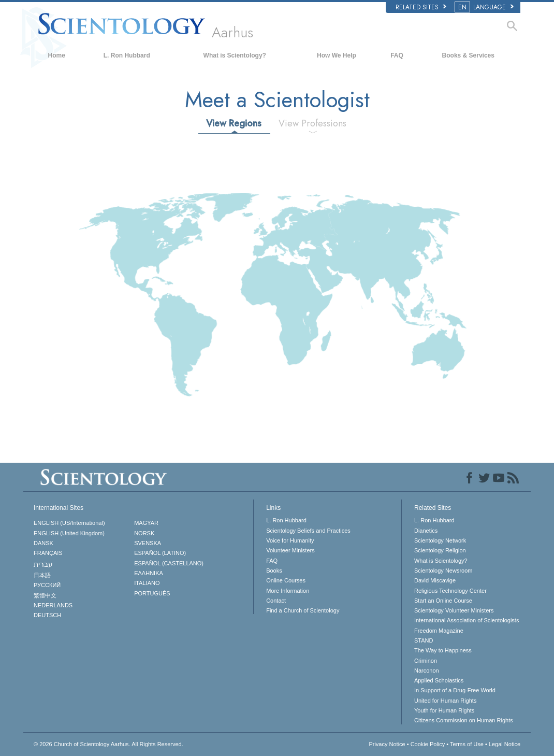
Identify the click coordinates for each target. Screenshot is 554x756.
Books (274, 570)
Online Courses (286, 580)
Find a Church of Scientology (303, 610)
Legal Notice (505, 744)
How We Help (337, 55)
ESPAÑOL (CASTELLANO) (169, 563)
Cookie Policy (428, 744)
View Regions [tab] (234, 123)
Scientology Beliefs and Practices (308, 531)
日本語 (42, 575)
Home (57, 55)
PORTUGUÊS (152, 593)
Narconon (427, 671)
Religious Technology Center (450, 591)
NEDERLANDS (53, 605)
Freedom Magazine (439, 631)
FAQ (397, 55)
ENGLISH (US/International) (69, 523)
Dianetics (426, 531)
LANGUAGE (485, 7)
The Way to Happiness (443, 650)
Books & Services (468, 55)
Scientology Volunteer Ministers (454, 610)
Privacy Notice (387, 744)
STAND (424, 640)
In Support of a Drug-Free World (455, 690)
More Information (288, 591)
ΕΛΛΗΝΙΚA (149, 573)
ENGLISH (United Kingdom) (69, 533)
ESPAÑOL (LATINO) (160, 553)
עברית (43, 564)
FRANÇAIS (48, 553)
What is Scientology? (235, 55)
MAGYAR (146, 523)
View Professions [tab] (312, 123)
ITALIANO (147, 583)
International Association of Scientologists (466, 620)
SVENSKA (148, 543)
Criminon (426, 661)
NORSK (144, 533)
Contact (276, 601)
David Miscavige (435, 580)
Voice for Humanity (290, 540)
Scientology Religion (440, 550)
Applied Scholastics (439, 680)
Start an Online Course (443, 601)
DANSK (43, 543)
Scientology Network (440, 540)
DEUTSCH (47, 615)
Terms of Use (467, 744)
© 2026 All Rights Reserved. (108, 744)
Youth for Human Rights (444, 710)
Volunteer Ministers (290, 550)
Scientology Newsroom (443, 570)
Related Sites (421, 7)
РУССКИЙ (47, 585)
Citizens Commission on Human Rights (464, 720)
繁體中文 (45, 595)
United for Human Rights (445, 701)
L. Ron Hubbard (127, 55)
